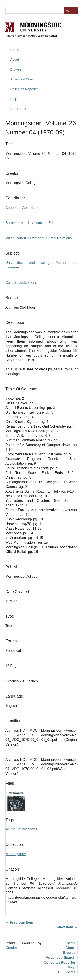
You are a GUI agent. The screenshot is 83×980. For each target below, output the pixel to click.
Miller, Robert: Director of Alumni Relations (39, 238)
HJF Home (18, 109)
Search (67, 10)
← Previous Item (19, 922)
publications (28, 829)
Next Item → (68, 927)
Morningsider (16, 854)
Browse (16, 69)
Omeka (11, 948)
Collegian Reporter (24, 89)
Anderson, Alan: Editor (23, 208)
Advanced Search (23, 79)
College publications (21, 283)
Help (14, 99)
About (15, 59)
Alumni (11, 829)
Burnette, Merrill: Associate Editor (32, 223)
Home (15, 50)
